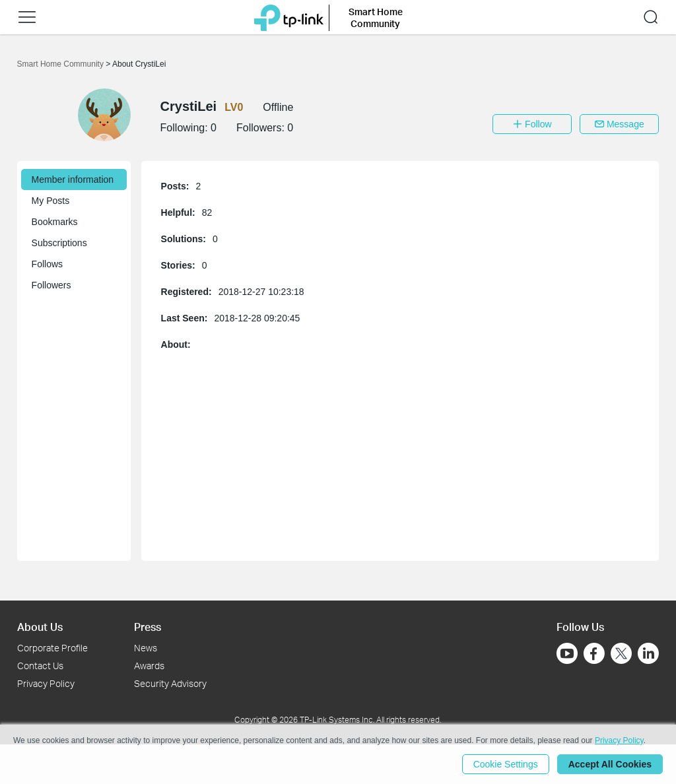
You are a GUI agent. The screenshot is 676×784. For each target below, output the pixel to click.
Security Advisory (170, 683)
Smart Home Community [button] (376, 17)
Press (148, 627)
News (146, 648)
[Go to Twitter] (621, 655)
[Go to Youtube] (567, 653)
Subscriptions (59, 243)
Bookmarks (55, 222)
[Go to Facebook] (594, 653)
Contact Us (40, 666)
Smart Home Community (62, 64)
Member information (73, 180)
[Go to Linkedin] (648, 653)
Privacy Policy (46, 683)
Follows (47, 264)
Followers (51, 285)
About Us (40, 627)
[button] (27, 17)
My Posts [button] (51, 201)
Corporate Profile (52, 648)
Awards (149, 666)
